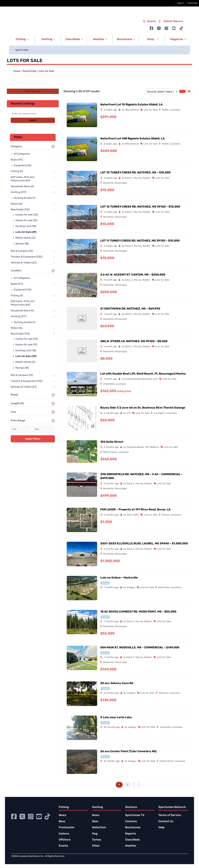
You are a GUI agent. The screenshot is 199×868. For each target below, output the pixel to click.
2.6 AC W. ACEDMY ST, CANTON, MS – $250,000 (133, 275)
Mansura (163, 693)
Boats (17, 160)
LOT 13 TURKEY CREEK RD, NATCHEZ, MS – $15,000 (135, 173)
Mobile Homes (25, 238)
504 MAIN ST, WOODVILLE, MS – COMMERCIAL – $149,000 (140, 648)
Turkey (97, 840)
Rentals (22, 244)
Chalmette (109, 384)
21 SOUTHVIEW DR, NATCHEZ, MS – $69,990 (130, 309)
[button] (22, 39)
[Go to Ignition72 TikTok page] (181, 28)
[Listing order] (161, 92)
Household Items (22, 187)
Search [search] (149, 21)
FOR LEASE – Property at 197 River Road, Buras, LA (135, 510)
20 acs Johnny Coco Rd (117, 683)
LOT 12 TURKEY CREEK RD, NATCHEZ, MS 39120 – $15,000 (140, 207)
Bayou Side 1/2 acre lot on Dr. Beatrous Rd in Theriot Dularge (143, 408)
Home (17, 71)
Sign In (180, 3)
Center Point (166, 761)
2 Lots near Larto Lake (116, 718)
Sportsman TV (135, 815)
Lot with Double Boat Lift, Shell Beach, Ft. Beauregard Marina (143, 374)
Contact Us (166, 822)
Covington (159, 413)
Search (33, 120)
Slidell (165, 110)
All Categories (22, 154)
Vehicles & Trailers (24, 263)
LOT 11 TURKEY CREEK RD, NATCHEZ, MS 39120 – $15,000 (140, 241)
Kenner (166, 515)
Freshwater (67, 828)
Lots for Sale (151, 110)
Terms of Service (170, 815)
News (62, 815)
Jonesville (165, 727)
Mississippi (121, 183)
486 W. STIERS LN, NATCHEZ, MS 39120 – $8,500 (134, 341)
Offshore (65, 840)
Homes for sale (26, 221)
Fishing (17, 171)
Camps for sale (27, 215)
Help (161, 828)
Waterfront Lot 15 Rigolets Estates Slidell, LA (131, 105)
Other (96, 846)
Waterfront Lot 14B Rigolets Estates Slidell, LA (132, 139)
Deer (95, 822)
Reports (131, 834)
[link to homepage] (42, 25)
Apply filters (33, 439)
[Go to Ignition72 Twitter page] (159, 28)
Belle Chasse (110, 452)
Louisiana (175, 110)
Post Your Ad (33, 91)
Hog (95, 834)
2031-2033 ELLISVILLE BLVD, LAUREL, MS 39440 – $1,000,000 (144, 544)
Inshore (64, 834)
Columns (131, 822)
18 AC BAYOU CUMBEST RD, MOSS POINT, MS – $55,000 (138, 612)
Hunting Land (26, 226)
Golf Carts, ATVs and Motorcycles (22, 179)
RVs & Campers (22, 251)
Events (63, 846)
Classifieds (132, 840)
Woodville (108, 183)
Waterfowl (99, 828)
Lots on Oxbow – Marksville (119, 578)
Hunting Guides (24, 198)
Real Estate (30, 71)
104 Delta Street (112, 442)
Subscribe (192, 3)
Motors (16, 204)
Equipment (23, 166)
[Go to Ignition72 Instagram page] (166, 28)
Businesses (133, 828)
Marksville (164, 588)
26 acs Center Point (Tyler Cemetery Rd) (128, 752)
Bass (62, 822)
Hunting (18, 192)
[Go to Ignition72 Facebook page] (151, 28)
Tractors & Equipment (27, 257)
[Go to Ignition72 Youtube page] (174, 28)
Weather (131, 846)
